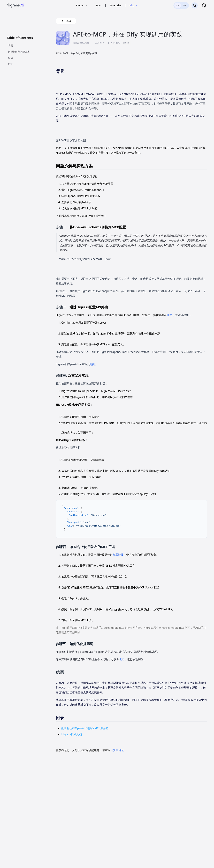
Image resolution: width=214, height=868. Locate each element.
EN (178, 5)
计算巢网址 (117, 750)
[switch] (181, 5)
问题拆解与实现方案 (19, 52)
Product (82, 5)
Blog (134, 5)
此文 (170, 315)
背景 (11, 45)
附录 (11, 64)
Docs (99, 5)
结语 (11, 58)
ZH (185, 5)
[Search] (195, 5)
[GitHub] (204, 5)
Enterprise (116, 5)
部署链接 (118, 555)
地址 (93, 364)
